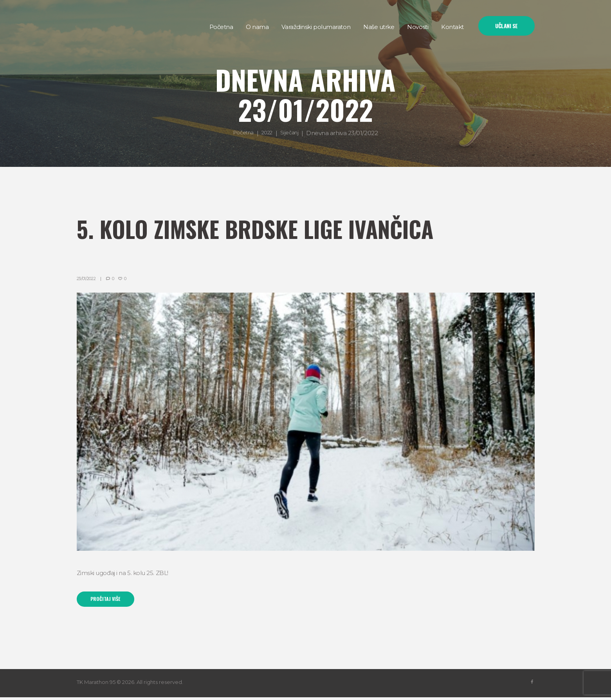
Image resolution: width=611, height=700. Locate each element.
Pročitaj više (110, 601)
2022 (268, 133)
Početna (241, 133)
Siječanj (292, 133)
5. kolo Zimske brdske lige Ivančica (296, 226)
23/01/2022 (89, 278)
